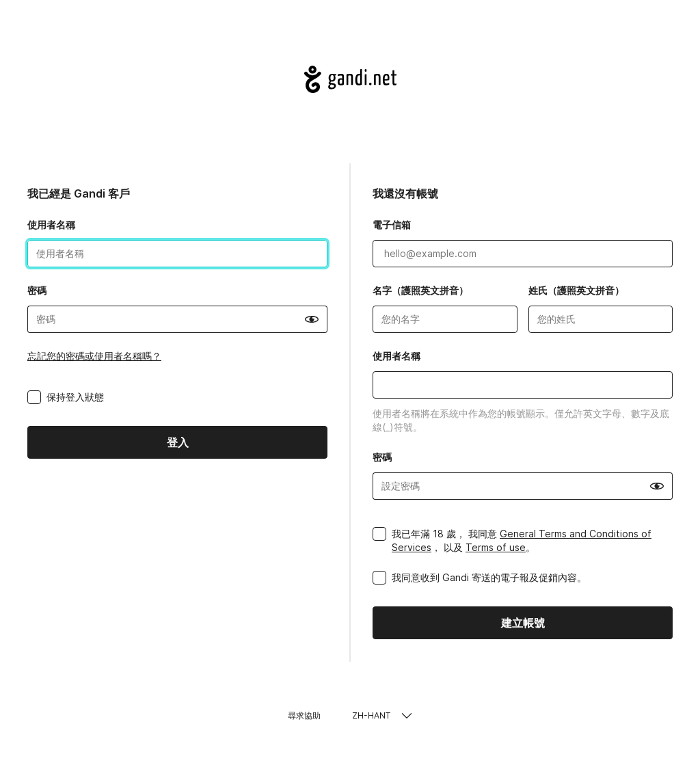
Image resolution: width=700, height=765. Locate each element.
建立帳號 (523, 623)
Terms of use (496, 547)
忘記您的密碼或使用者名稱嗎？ (94, 356)
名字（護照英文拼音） (420, 290)
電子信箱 (392, 225)
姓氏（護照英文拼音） (576, 290)
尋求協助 (304, 715)
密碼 (37, 290)
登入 (178, 442)
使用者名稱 (51, 225)
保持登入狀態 (75, 397)
